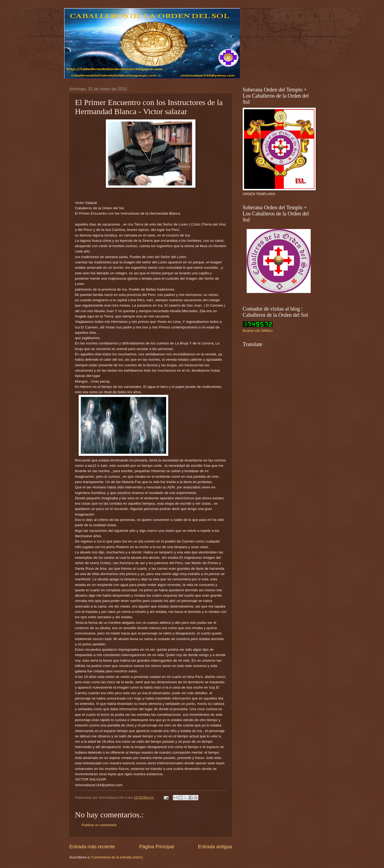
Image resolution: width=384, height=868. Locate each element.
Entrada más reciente (92, 847)
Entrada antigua (215, 847)
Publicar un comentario (99, 825)
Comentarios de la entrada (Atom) (117, 857)
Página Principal (157, 847)
